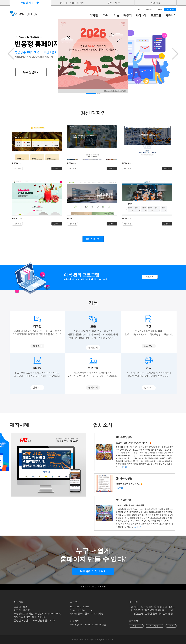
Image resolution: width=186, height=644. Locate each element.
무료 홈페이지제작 (30, 3)
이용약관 (102, 587)
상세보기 (37, 346)
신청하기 (57, 168)
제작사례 (141, 15)
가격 (106, 15)
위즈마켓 (156, 3)
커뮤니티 (171, 15)
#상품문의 (155, 626)
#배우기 (136, 626)
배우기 (128, 15)
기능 (116, 15)
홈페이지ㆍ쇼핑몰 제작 (72, 3)
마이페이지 (170, 10)
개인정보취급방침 (88, 587)
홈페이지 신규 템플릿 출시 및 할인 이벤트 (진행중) (158, 607)
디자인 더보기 (93, 239)
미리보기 (17, 168)
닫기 (125, 91)
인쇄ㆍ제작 (114, 3)
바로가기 (150, 277)
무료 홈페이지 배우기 (93, 571)
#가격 (171, 626)
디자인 (94, 15)
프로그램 (156, 15)
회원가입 (149, 9)
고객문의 (158, 9)
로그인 (141, 9)
